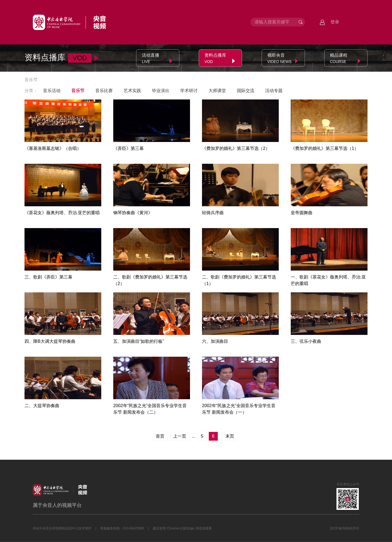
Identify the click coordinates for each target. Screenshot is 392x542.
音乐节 (78, 91)
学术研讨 (189, 91)
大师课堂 (217, 91)
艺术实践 (132, 91)
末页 (230, 436)
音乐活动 (52, 91)
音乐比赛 (104, 91)
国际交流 (246, 91)
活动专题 (274, 91)
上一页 (180, 436)
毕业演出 (161, 91)
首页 (160, 436)
